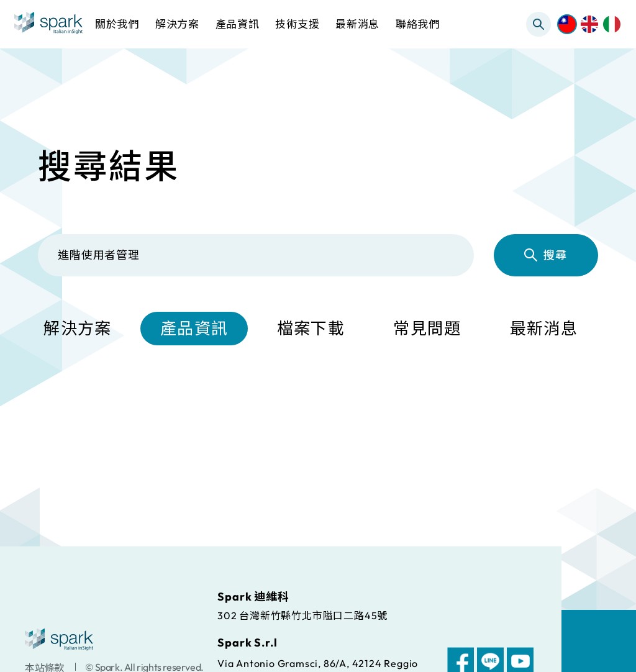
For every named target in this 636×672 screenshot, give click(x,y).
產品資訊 (194, 329)
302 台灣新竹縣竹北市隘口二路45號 (302, 615)
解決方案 (77, 329)
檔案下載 (311, 329)
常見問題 (427, 329)
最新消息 (544, 329)
